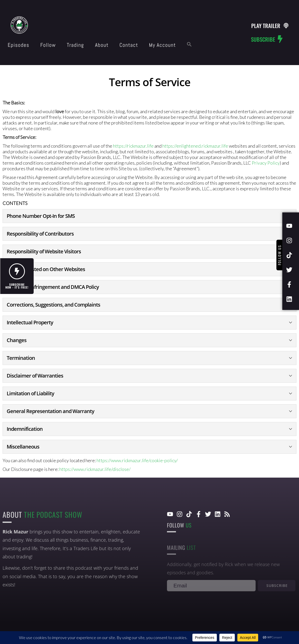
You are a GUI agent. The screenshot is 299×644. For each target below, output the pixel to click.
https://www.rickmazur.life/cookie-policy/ (137, 460)
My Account (162, 45)
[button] (189, 45)
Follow (48, 45)
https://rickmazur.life (133, 146)
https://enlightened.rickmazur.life (195, 146)
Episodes (18, 45)
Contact (129, 45)
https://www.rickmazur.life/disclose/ (95, 469)
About (102, 45)
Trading (75, 45)
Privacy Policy (266, 163)
